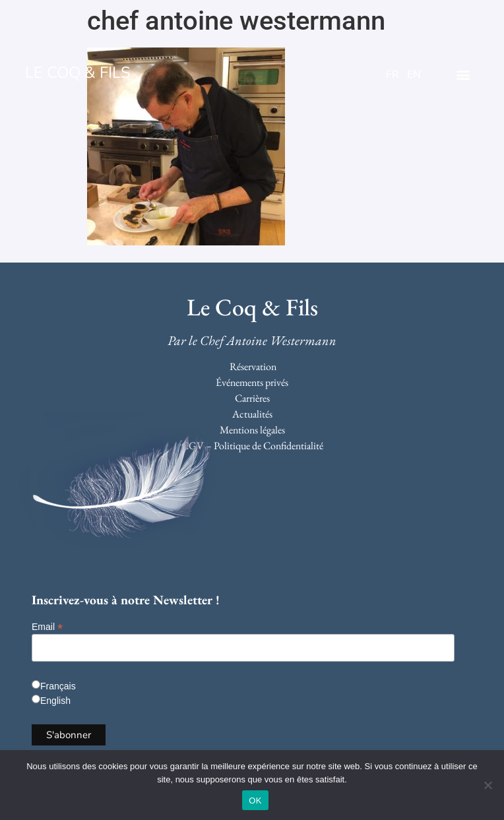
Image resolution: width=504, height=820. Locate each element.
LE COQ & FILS (78, 73)
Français (58, 686)
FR (393, 75)
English (55, 701)
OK (255, 801)
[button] (463, 74)
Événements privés (252, 382)
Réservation (253, 366)
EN (414, 75)
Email (47, 626)
